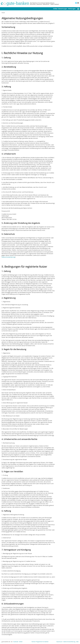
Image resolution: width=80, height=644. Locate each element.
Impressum (59, 642)
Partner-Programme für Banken (40, 642)
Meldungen (72, 9)
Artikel (55, 9)
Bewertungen (63, 9)
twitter (21, 642)
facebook (16, 642)
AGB (77, 642)
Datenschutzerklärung (8, 257)
